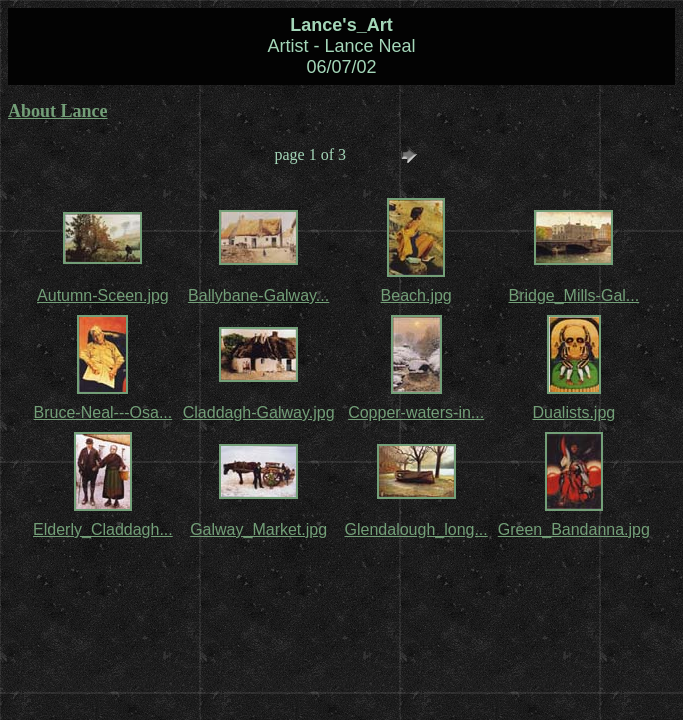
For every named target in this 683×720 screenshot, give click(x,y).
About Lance (58, 111)
